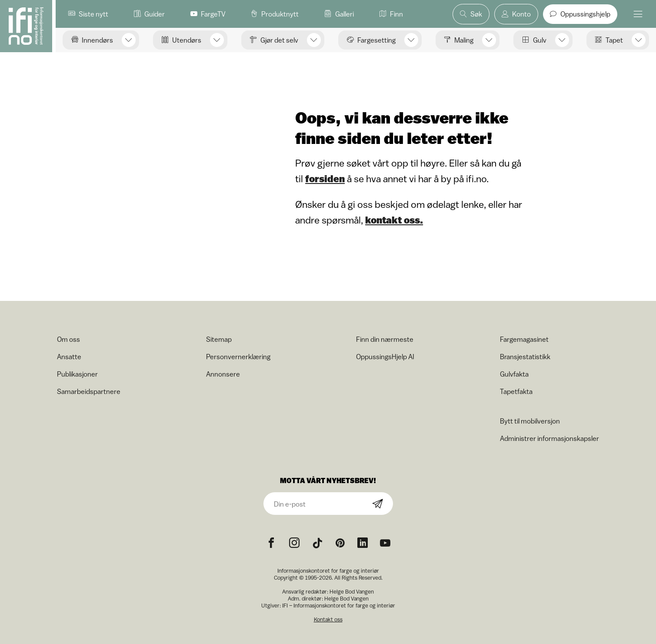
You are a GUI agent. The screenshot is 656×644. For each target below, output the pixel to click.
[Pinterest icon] (340, 543)
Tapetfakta (516, 391)
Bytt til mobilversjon (530, 421)
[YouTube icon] (385, 543)
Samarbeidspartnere (89, 391)
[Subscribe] (378, 504)
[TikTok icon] (317, 543)
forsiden (325, 179)
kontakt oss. (394, 220)
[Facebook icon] (271, 543)
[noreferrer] (363, 543)
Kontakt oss (328, 619)
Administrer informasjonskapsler (549, 438)
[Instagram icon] (294, 543)
